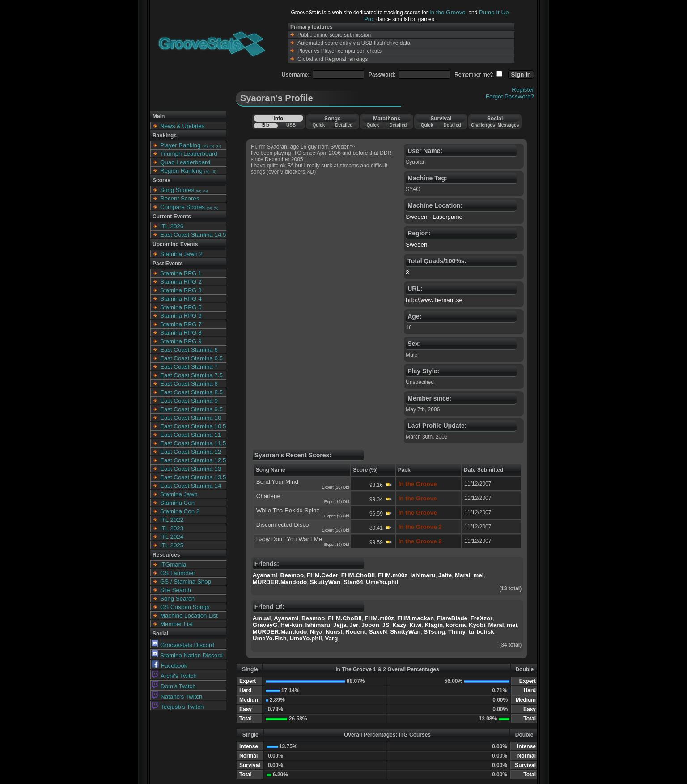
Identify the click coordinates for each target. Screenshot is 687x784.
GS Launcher (178, 573)
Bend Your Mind (277, 482)
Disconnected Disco (283, 525)
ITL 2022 (172, 520)
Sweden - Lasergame (434, 217)
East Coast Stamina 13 (191, 469)
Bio (266, 125)
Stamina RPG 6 (181, 316)
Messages (508, 125)
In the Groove (447, 12)
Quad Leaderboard (185, 162)
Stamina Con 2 (180, 511)
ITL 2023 (172, 528)
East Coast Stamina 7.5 (191, 375)
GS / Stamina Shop (186, 582)
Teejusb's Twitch (178, 707)
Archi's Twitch (174, 676)
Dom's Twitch (174, 686)
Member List (176, 624)
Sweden (416, 245)
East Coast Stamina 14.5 (193, 235)
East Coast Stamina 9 (189, 401)
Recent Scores (180, 198)
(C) (218, 146)
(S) (212, 146)
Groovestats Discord (183, 645)
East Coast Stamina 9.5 (191, 409)
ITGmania (173, 565)
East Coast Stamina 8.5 (191, 392)
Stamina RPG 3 (181, 290)
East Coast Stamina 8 (189, 384)
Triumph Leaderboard (189, 154)
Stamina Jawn (179, 494)
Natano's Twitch (177, 697)
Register (523, 90)
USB (291, 125)
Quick (318, 125)
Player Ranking (180, 145)
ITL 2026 (172, 226)
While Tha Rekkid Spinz (288, 510)
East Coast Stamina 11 (191, 435)
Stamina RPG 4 (181, 299)
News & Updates (182, 126)
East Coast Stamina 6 (189, 350)
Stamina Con (177, 503)
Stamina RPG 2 (181, 282)
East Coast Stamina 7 (189, 367)
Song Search (177, 599)
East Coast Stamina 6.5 (191, 358)
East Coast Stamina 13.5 (193, 477)
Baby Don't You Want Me (289, 539)
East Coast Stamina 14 (191, 486)
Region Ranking (181, 171)
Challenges (483, 125)
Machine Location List (189, 616)
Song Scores (177, 190)
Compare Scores (182, 207)
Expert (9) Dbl (337, 502)
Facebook (170, 666)
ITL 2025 (172, 545)
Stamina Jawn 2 (181, 254)
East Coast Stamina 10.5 (193, 426)
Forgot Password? (510, 96)
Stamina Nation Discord (187, 655)
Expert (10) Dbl (336, 487)
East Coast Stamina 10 (191, 418)
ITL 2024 (172, 537)
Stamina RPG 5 (181, 307)
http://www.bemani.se (434, 300)
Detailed (344, 125)
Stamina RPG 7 (181, 324)
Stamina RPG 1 (181, 273)
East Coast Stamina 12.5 (193, 460)
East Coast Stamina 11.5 (193, 443)
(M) (205, 146)
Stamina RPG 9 (181, 341)
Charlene (268, 496)
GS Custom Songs (185, 607)
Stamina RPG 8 (181, 333)
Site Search (176, 590)
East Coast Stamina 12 (191, 452)
